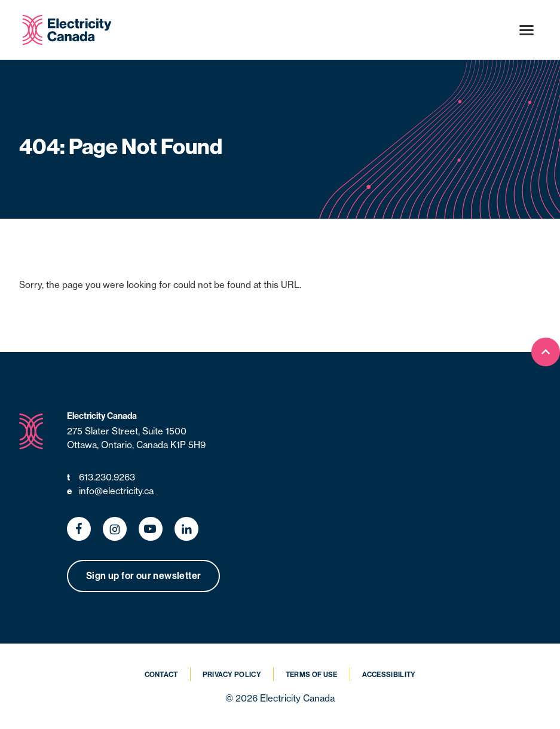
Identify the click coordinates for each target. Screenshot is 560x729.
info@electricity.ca (110, 491)
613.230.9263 (101, 478)
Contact (161, 674)
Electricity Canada (102, 416)
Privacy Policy (232, 674)
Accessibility (389, 674)
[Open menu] (527, 30)
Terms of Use (312, 674)
